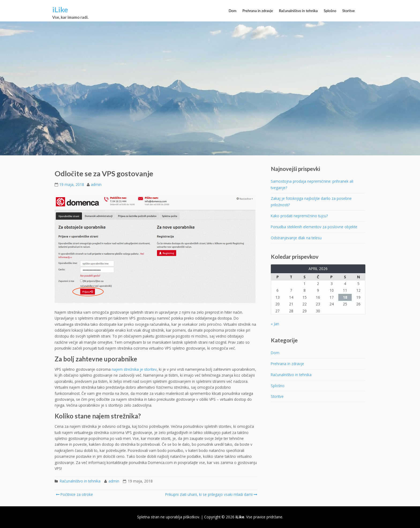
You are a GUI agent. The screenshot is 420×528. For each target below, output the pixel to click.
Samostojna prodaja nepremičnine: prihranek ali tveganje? (312, 184)
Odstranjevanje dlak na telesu (296, 238)
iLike (60, 10)
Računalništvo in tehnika (298, 11)
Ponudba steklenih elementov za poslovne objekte (314, 227)
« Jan (275, 324)
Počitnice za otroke (74, 494)
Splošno (330, 11)
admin (96, 184)
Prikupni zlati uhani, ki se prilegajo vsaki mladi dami (211, 494)
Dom (233, 11)
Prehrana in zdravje (258, 11)
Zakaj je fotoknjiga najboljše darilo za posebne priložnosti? (311, 202)
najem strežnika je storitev (134, 369)
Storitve (349, 11)
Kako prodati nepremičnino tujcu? (299, 216)
